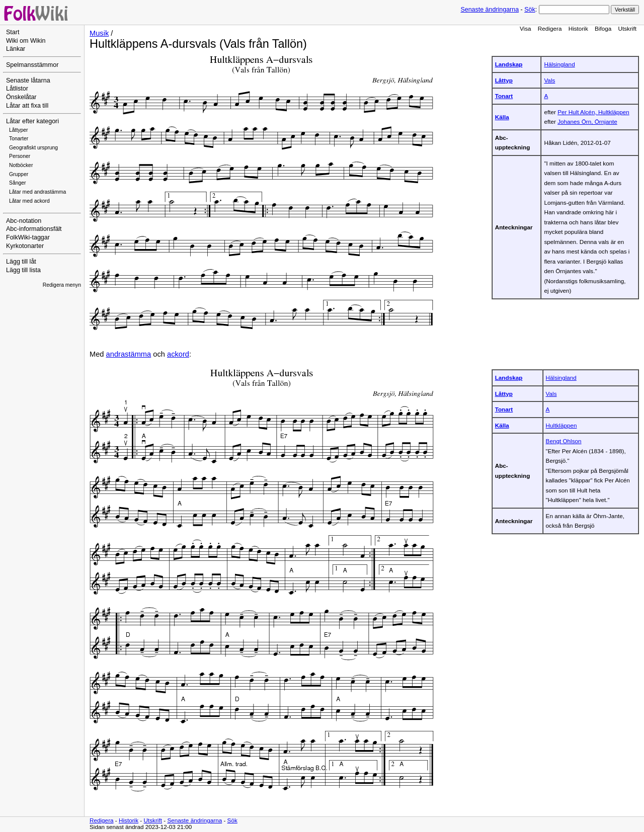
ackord (178, 354)
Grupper (19, 174)
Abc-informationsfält (34, 229)
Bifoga (603, 28)
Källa (502, 117)
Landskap (509, 64)
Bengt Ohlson (564, 441)
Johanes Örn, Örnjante (587, 121)
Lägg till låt (21, 262)
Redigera (550, 28)
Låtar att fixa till (27, 106)
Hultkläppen (561, 425)
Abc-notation (24, 221)
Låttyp (504, 80)
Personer (20, 156)
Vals (549, 80)
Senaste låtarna (28, 80)
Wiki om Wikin (26, 41)
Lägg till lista (23, 270)
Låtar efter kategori (32, 121)
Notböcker (21, 165)
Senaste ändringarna (490, 10)
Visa (526, 28)
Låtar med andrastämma (37, 192)
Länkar (16, 49)
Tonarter (19, 139)
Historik (578, 28)
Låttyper (19, 130)
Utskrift (627, 28)
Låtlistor (17, 89)
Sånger (18, 183)
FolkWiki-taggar (28, 237)
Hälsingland (559, 64)
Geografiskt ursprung (33, 148)
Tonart (504, 96)
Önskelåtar (21, 97)
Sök (530, 10)
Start (13, 32)
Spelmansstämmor (32, 65)
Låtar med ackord (29, 201)
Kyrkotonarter (25, 246)
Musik (99, 33)
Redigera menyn (62, 285)
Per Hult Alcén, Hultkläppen (593, 112)
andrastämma (129, 354)
